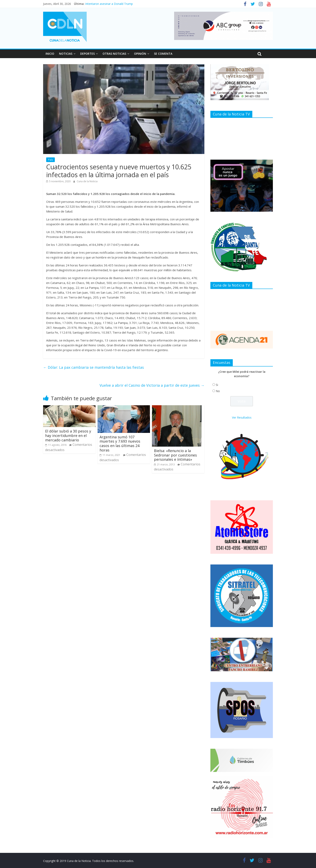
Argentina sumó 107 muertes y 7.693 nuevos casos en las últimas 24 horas (120, 443)
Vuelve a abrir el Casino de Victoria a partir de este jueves (152, 385)
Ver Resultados (242, 417)
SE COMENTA (163, 54)
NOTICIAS (66, 54)
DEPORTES (87, 54)
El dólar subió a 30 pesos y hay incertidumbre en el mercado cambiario (68, 435)
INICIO (50, 54)
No (218, 391)
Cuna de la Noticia (87, 181)
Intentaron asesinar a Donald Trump (109, 4)
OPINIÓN (140, 54)
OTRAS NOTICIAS (114, 54)
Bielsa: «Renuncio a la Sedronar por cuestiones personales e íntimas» (175, 455)
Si (217, 385)
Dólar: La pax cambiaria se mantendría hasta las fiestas (94, 367)
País (50, 160)
